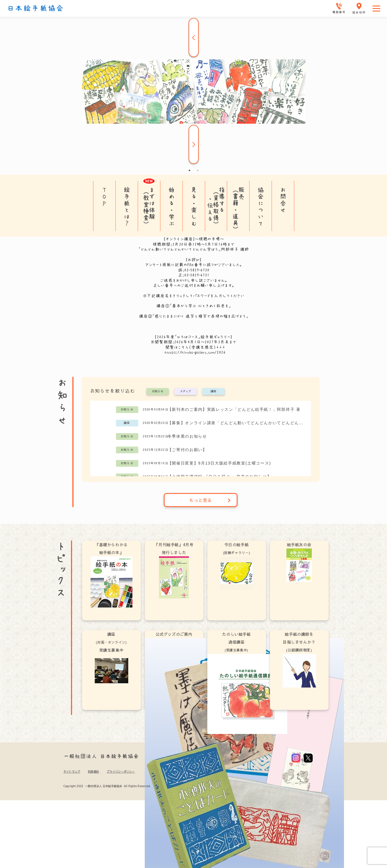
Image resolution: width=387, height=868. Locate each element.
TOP (104, 196)
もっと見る (210, 500)
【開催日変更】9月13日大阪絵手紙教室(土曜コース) (219, 463)
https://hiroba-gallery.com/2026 (195, 352)
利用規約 (93, 771)
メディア (186, 391)
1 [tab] (189, 170)
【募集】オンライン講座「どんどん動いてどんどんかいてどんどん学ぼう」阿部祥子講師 (237, 423)
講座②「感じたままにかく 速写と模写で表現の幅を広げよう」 (194, 316)
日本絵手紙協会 (35, 8)
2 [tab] (198, 170)
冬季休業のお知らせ (187, 436)
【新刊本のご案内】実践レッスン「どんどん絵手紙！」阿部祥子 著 (234, 409)
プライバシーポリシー (121, 771)
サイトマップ (72, 771)
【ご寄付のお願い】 (187, 450)
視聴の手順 (209, 239)
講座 (213, 391)
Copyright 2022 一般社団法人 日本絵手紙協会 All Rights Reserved (107, 786)
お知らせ (158, 391)
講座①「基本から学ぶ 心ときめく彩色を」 (193, 306)
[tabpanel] (193, 92)
